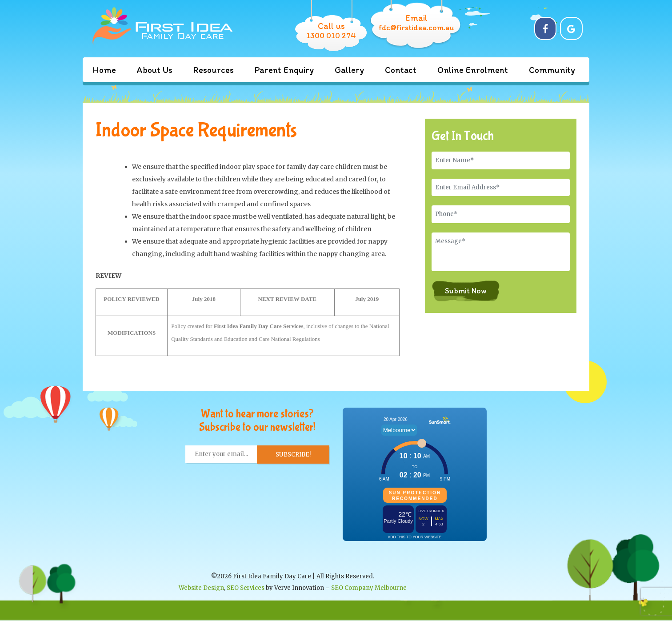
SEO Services (246, 588)
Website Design (201, 588)
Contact (401, 70)
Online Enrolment (473, 70)
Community (552, 70)
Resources (214, 70)
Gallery (349, 70)
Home (104, 70)
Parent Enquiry (284, 70)
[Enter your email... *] (221, 454)
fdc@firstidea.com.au (416, 28)
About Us (155, 70)
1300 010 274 (331, 36)
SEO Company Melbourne (369, 588)
